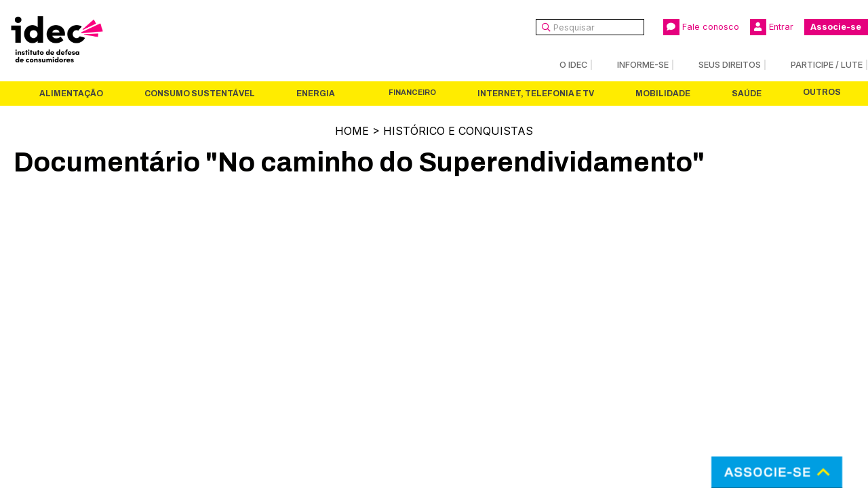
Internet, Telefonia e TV (536, 94)
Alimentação (71, 94)
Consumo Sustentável (200, 94)
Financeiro (412, 93)
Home (352, 131)
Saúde (747, 94)
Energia (316, 94)
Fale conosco (701, 27)
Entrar (772, 27)
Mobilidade (663, 94)
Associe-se (836, 27)
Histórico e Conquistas (458, 131)
